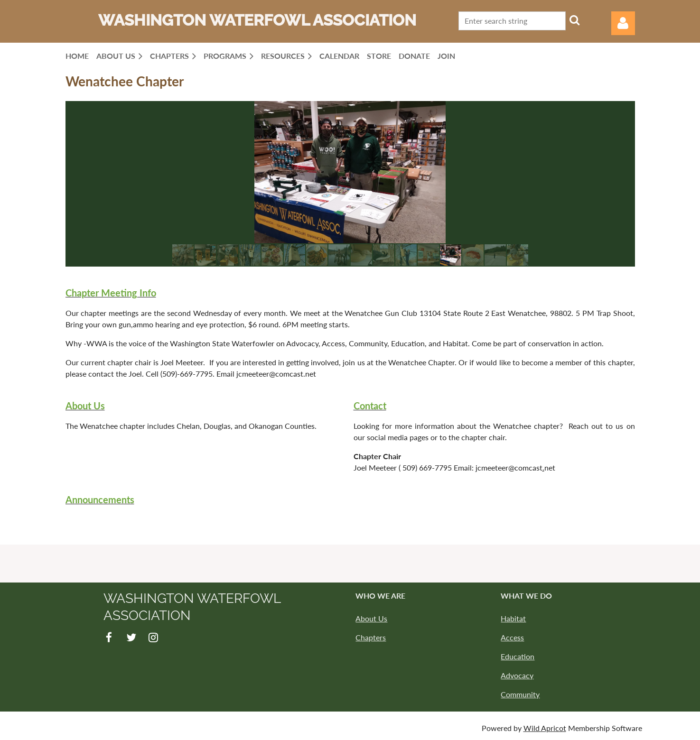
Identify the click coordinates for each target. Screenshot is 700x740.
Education (518, 656)
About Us (371, 618)
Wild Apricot (545, 728)
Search (575, 20)
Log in (623, 23)
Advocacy (517, 675)
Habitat (513, 618)
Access (512, 637)
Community (520, 694)
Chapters (371, 637)
